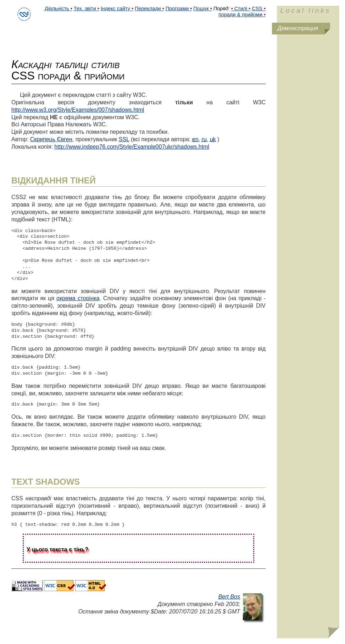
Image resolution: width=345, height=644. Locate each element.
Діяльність (57, 9)
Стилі (241, 9)
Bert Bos (229, 597)
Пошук (201, 9)
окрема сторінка (78, 298)
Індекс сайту (115, 9)
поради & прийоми (240, 15)
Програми (177, 9)
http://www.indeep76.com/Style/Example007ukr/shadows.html (132, 147)
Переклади (148, 9)
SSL (124, 139)
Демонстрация (298, 28)
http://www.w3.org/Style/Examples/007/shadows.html (78, 110)
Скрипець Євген (51, 139)
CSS (257, 9)
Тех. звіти (85, 9)
